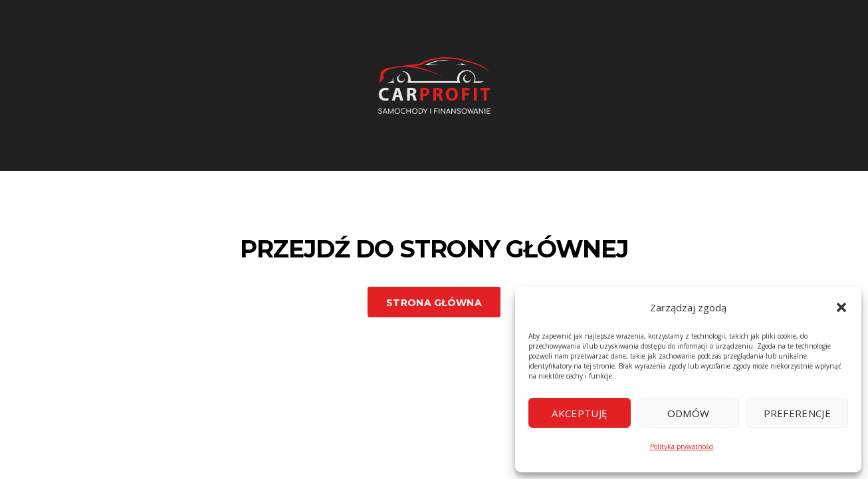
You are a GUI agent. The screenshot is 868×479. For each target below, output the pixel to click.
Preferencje (797, 413)
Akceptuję (579, 413)
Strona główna (434, 303)
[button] (841, 307)
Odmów (689, 413)
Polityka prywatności (682, 446)
